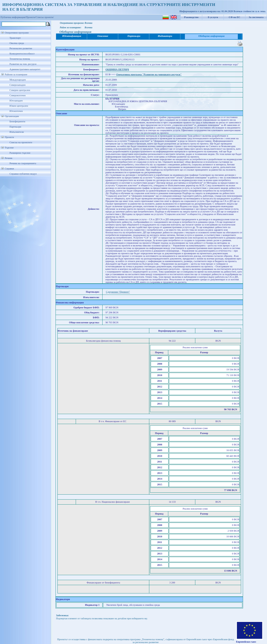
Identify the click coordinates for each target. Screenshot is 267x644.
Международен (18, 80)
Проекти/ (31, 17)
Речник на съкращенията (23, 163)
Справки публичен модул (23, 174)
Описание (103, 36)
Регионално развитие (21, 48)
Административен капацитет (25, 69)
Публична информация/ (13, 17)
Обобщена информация (211, 36)
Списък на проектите (21, 142)
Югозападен (16, 101)
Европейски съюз (246, 642)
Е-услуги (213, 17)
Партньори (15, 127)
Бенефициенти (17, 122)
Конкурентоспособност (22, 54)
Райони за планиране (16, 74)
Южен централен (19, 106)
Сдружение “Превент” (118, 292)
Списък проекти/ (45, 17)
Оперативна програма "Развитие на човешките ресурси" (149, 74)
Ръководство (191, 17)
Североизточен (18, 95)
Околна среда (17, 43)
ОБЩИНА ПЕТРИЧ (117, 69)
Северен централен (20, 90)
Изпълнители (17, 132)
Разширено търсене (20, 153)
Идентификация (72, 36)
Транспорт (15, 38)
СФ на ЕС (234, 17)
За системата (256, 17)
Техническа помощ (20, 59)
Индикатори (165, 36)
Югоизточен (16, 111)
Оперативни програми (17, 33)
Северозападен (17, 85)
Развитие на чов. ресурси (23, 64)
